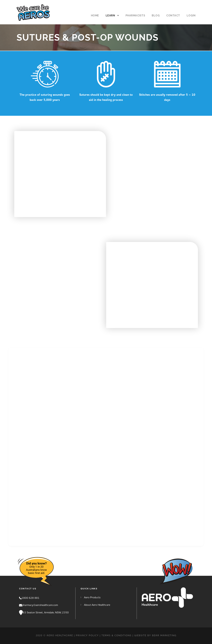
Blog (156, 15)
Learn (110, 15)
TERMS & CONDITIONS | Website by (127, 636)
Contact (173, 15)
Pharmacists (135, 15)
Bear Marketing (164, 636)
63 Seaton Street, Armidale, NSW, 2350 (46, 613)
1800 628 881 (30, 598)
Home (95, 15)
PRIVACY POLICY (87, 636)
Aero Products (92, 597)
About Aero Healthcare (97, 605)
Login (191, 15)
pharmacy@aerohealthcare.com (40, 605)
